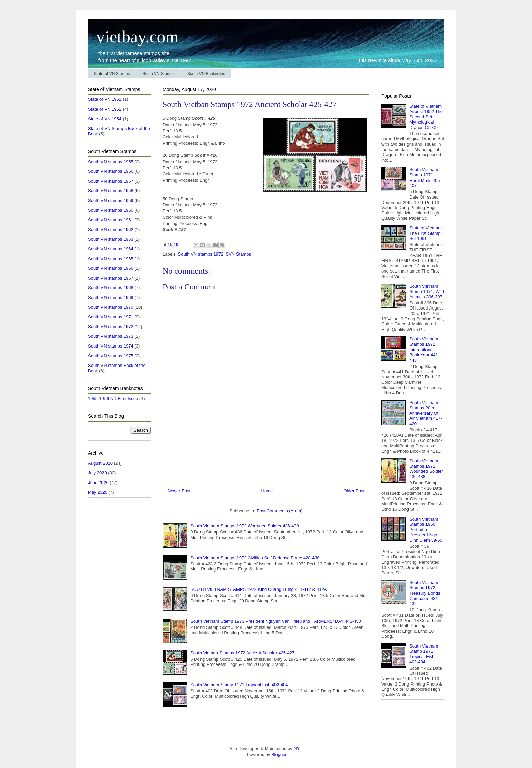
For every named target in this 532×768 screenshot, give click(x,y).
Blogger (279, 755)
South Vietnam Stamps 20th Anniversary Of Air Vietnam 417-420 (426, 413)
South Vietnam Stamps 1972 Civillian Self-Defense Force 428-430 (255, 558)
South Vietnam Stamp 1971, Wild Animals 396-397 (427, 292)
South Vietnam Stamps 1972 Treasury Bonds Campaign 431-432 (425, 593)
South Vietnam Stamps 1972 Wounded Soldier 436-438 (245, 526)
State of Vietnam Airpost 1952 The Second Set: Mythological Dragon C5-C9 (426, 117)
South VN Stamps (158, 74)
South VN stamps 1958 (111, 191)
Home (267, 491)
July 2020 (97, 473)
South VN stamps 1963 (111, 239)
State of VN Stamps (112, 74)
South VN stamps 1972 (201, 254)
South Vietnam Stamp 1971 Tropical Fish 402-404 (239, 685)
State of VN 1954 (105, 119)
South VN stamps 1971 (111, 317)
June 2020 (98, 482)
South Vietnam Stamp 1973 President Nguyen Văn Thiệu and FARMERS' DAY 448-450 (276, 621)
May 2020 (98, 492)
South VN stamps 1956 (111, 171)
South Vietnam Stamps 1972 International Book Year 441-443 (424, 349)
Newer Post (179, 491)
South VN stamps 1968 (111, 288)
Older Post (354, 491)
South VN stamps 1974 (111, 346)
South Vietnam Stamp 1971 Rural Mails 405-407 (425, 177)
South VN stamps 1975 (111, 356)
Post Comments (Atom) (279, 511)
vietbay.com (133, 37)
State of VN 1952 (105, 109)
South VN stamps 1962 (111, 230)
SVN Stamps (238, 254)
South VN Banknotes (206, 74)
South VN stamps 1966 (111, 268)
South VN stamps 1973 (111, 336)
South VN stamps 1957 (111, 181)
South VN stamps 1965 (111, 259)
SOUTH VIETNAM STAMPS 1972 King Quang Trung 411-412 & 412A (259, 589)
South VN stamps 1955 (111, 162)
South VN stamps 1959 (111, 200)
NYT (298, 748)
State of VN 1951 (105, 99)
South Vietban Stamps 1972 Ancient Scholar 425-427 (242, 653)
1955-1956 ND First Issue (113, 399)
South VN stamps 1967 (111, 278)
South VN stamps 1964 (111, 249)
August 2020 (100, 463)
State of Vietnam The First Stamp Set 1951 (425, 233)
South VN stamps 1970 (111, 307)
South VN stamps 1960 (111, 210)
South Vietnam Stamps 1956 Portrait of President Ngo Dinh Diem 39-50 (426, 530)
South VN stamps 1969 (111, 297)
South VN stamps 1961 (111, 220)
